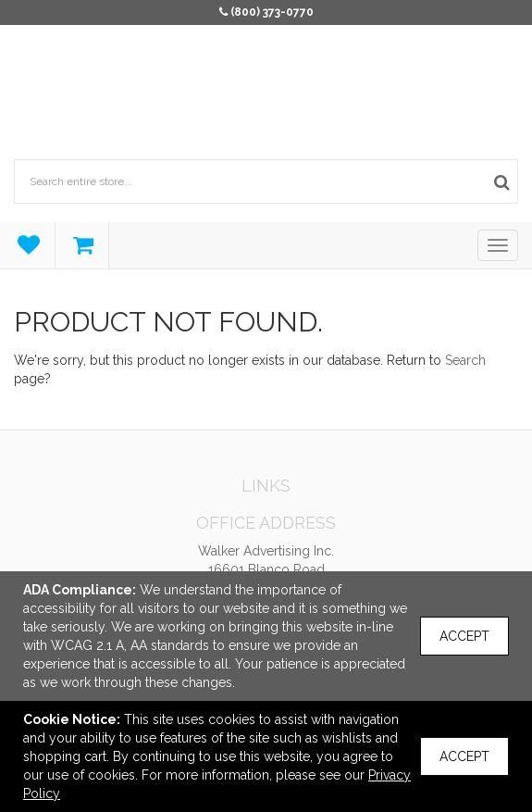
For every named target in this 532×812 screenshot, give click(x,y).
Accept (464, 636)
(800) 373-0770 (272, 12)
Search (465, 360)
